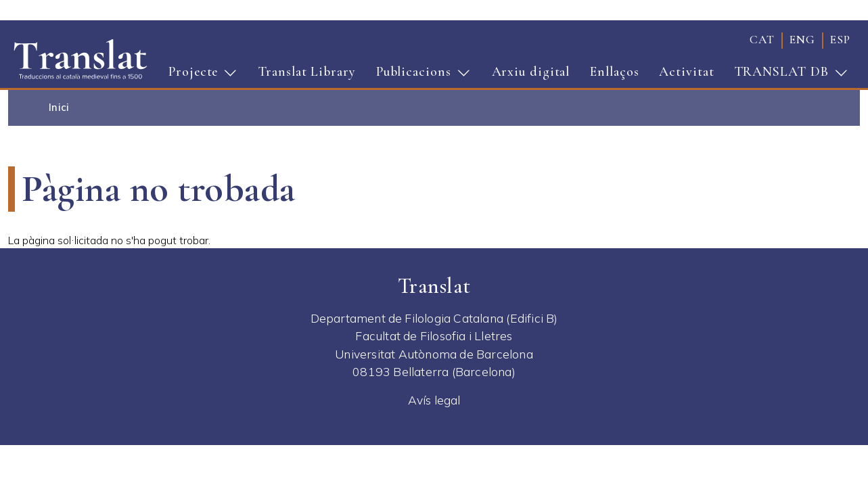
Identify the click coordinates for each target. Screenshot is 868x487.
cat (762, 40)
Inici (59, 107)
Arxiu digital (531, 72)
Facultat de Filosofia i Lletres (434, 335)
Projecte (198, 76)
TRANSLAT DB (787, 76)
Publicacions (419, 76)
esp (840, 40)
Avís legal (434, 400)
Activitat (686, 72)
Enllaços (614, 72)
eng (802, 40)
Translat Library (307, 72)
